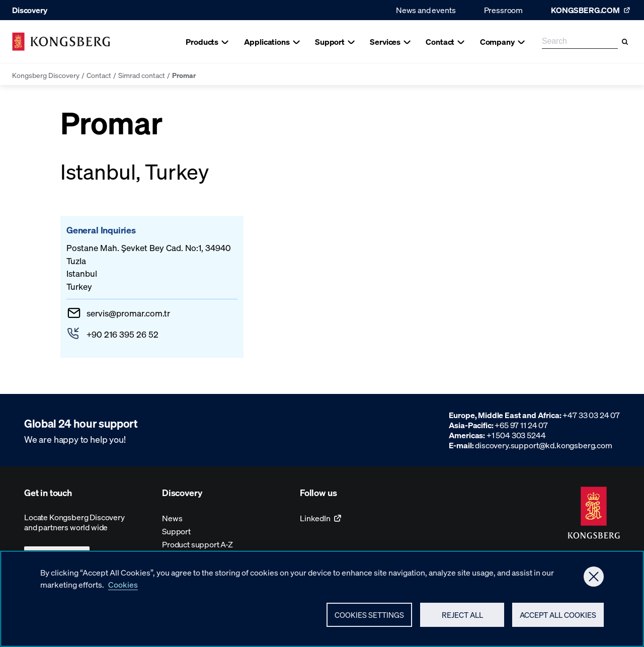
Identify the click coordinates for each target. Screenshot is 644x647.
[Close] (594, 582)
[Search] (625, 42)
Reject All (462, 620)
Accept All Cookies (558, 620)
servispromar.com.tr (128, 313)
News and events (426, 10)
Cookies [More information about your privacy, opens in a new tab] (123, 589)
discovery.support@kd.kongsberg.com (544, 445)
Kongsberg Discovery (46, 75)
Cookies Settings (369, 620)
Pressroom (504, 10)
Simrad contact (142, 75)
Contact (99, 75)
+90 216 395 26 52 (123, 334)
